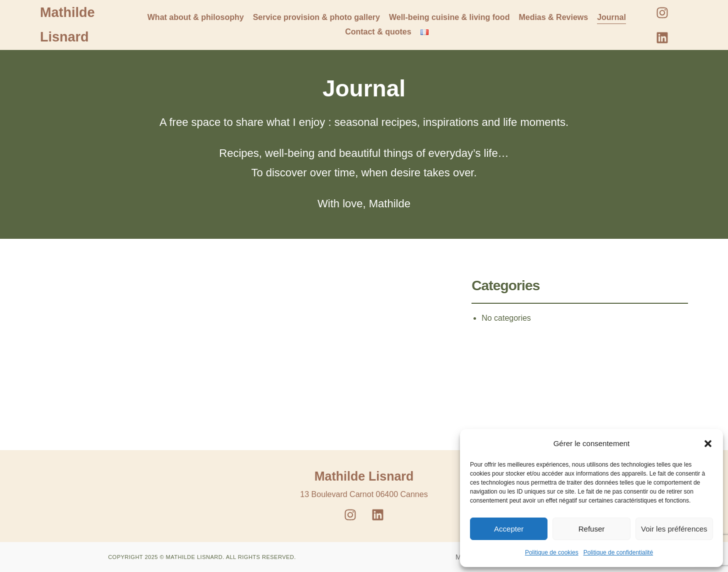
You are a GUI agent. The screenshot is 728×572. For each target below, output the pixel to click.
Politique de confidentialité (618, 553)
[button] (708, 444)
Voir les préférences (674, 529)
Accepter (509, 529)
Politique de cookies (552, 553)
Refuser (592, 529)
